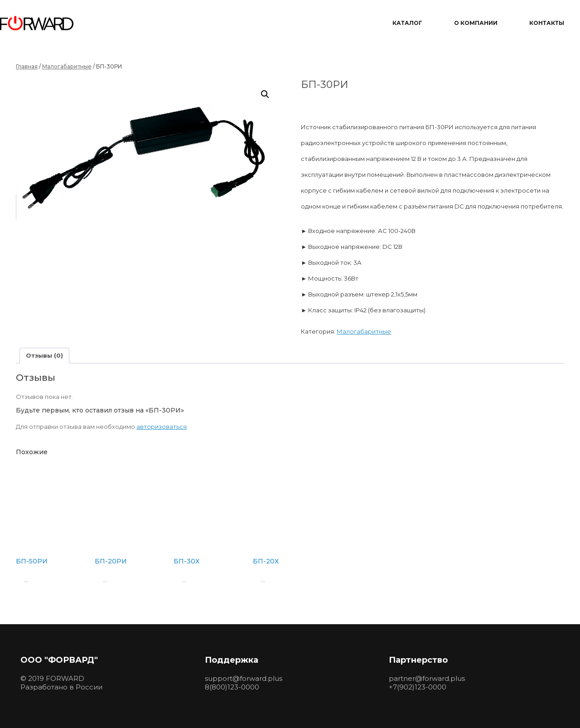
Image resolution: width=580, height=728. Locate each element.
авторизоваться (162, 427)
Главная (27, 66)
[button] (265, 94)
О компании (476, 23)
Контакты (547, 23)
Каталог (407, 23)
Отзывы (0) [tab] (44, 355)
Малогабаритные (67, 66)
